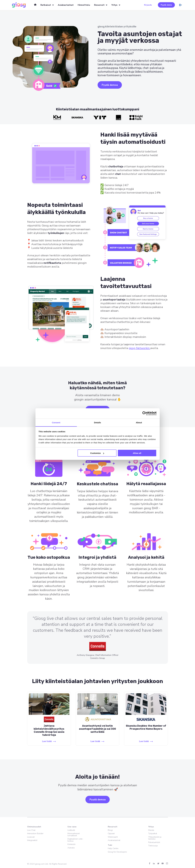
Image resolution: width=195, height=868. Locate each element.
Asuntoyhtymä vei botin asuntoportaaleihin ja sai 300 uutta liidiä (97, 729)
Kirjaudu (148, 5)
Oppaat (111, 833)
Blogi (110, 830)
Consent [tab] (56, 422)
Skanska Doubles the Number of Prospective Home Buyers (146, 727)
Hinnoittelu (84, 5)
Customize (97, 453)
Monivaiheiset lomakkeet (74, 834)
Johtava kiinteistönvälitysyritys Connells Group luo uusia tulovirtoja (49, 730)
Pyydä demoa (110, 85)
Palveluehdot (154, 842)
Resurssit (99, 5)
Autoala (71, 848)
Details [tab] (98, 422)
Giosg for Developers (117, 852)
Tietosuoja (153, 846)
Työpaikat (153, 833)
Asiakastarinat (66, 5)
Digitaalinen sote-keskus (75, 840)
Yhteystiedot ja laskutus (155, 838)
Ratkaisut (46, 5)
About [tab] (139, 422)
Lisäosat (31, 837)
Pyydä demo (166, 5)
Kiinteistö (71, 844)
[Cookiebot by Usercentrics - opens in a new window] (144, 413)
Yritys (114, 5)
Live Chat (31, 830)
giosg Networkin (139, 348)
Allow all (137, 453)
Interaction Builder (35, 833)
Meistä (151, 830)
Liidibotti (71, 830)
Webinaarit (113, 837)
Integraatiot (32, 840)
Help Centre (113, 848)
